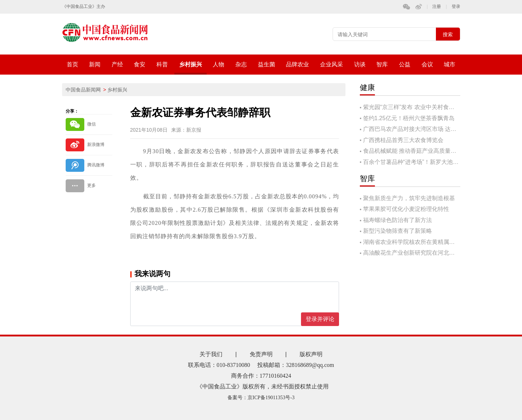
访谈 (360, 64)
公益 (405, 64)
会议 (427, 64)
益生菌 (267, 64)
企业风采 (331, 64)
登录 (456, 7)
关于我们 (211, 354)
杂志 (241, 64)
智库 (382, 64)
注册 (437, 7)
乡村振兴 (191, 64)
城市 (450, 64)
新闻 (95, 64)
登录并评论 (320, 319)
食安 (140, 64)
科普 (162, 64)
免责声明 (261, 354)
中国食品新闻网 (83, 90)
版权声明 (311, 354)
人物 (218, 64)
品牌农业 (297, 64)
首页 (72, 64)
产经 (117, 64)
